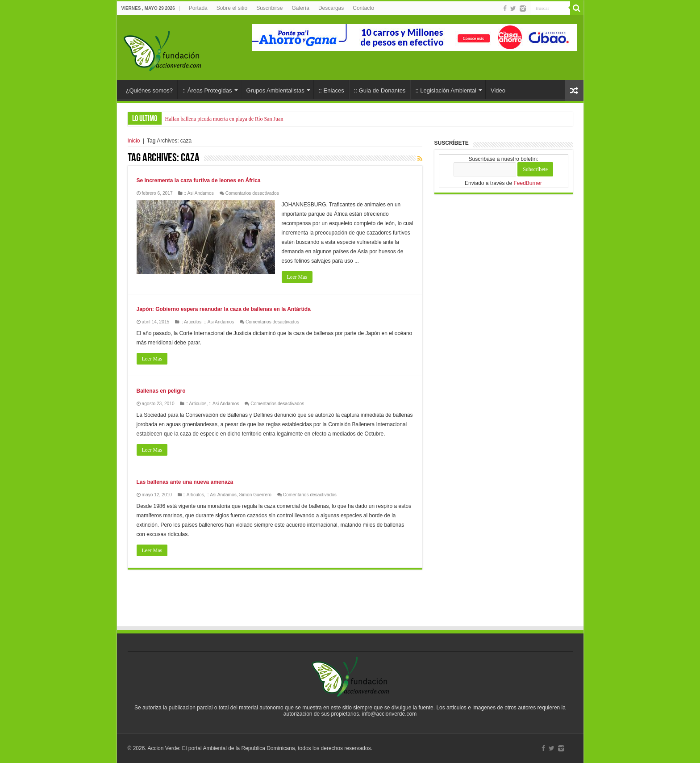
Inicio (134, 141)
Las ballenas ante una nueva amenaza (185, 482)
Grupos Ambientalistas (275, 90)
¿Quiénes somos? (150, 90)
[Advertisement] (350, 601)
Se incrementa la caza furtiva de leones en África (199, 180)
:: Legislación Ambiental (446, 90)
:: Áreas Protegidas (207, 90)
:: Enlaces (331, 90)
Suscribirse (269, 8)
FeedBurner (528, 183)
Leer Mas (297, 277)
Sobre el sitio (232, 8)
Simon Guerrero (255, 495)
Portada (198, 8)
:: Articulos (191, 322)
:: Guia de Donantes (380, 90)
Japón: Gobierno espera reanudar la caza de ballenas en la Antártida (224, 309)
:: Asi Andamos (198, 193)
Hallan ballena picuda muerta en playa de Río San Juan (224, 119)
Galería (301, 8)
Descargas (331, 8)
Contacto (363, 8)
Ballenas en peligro (161, 391)
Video (498, 90)
